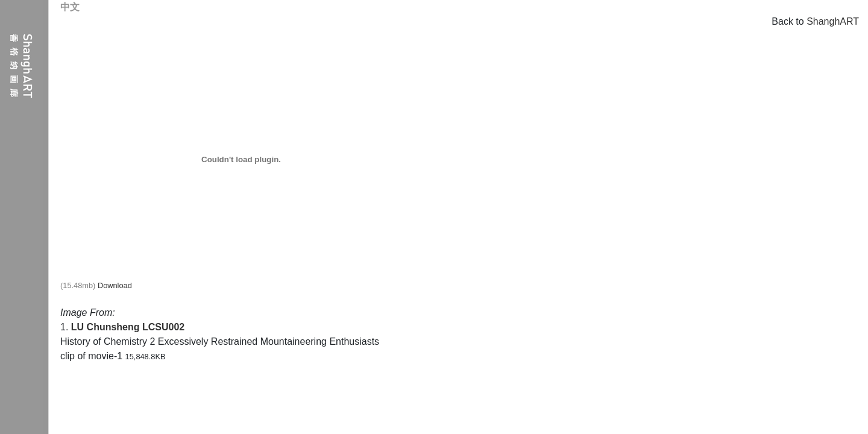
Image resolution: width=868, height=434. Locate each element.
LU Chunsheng (105, 327)
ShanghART (833, 21)
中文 (70, 7)
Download (115, 285)
